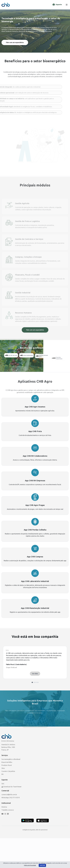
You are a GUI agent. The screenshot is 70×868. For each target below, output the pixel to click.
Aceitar (42, 865)
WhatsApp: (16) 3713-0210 (11, 798)
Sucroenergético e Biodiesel (11, 759)
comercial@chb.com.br (9, 795)
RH (2, 774)
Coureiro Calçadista (8, 771)
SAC (3, 784)
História (4, 807)
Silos (3, 768)
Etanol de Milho (7, 762)
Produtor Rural (7, 765)
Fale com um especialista (15, 42)
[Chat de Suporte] (57, 5)
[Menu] (67, 5)
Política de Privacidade (30, 865)
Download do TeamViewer (11, 787)
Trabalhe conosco (8, 810)
